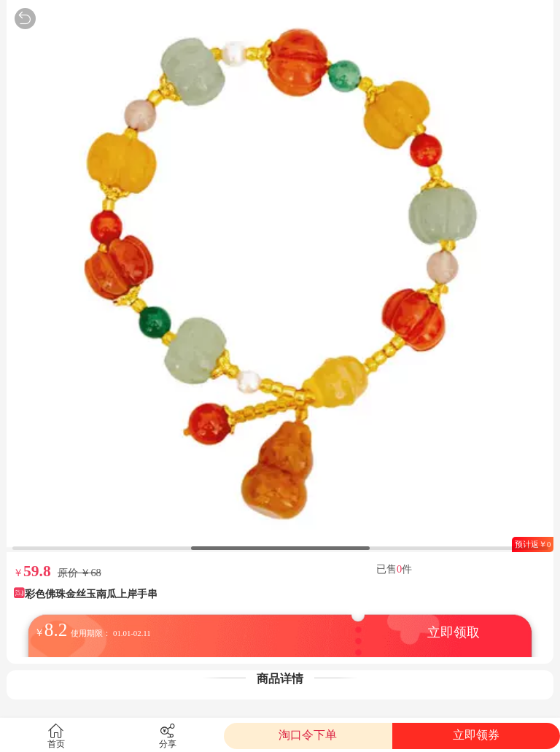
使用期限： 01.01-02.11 (110, 633)
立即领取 (454, 632)
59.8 (37, 571)
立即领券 (476, 735)
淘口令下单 (308, 735)
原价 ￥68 (79, 573)
